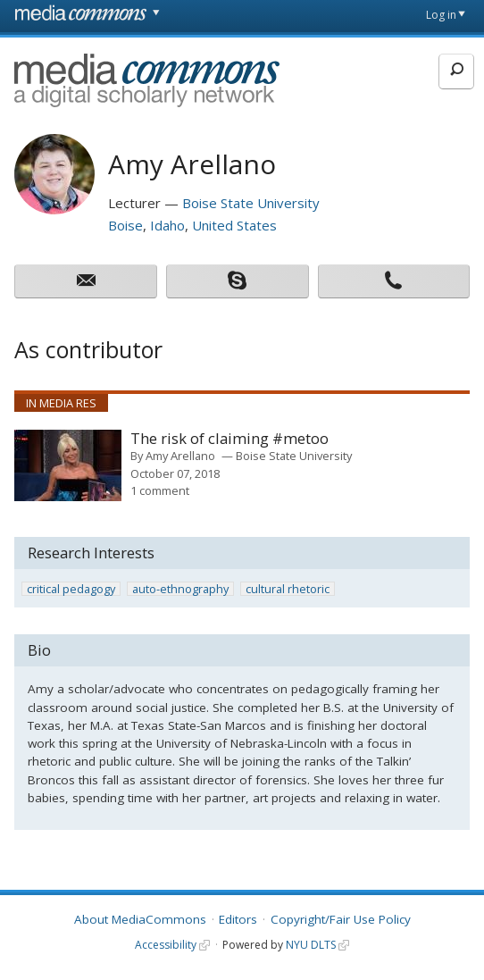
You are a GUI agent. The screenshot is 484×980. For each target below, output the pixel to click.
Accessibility (166, 945)
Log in (441, 15)
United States (234, 225)
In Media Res (61, 403)
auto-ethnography (180, 589)
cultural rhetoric (288, 589)
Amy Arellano (180, 456)
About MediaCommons (140, 919)
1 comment (160, 490)
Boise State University (251, 203)
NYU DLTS (311, 945)
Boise (125, 225)
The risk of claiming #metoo (229, 439)
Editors (238, 919)
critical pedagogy (71, 589)
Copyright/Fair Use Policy (341, 919)
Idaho (167, 225)
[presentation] (68, 465)
